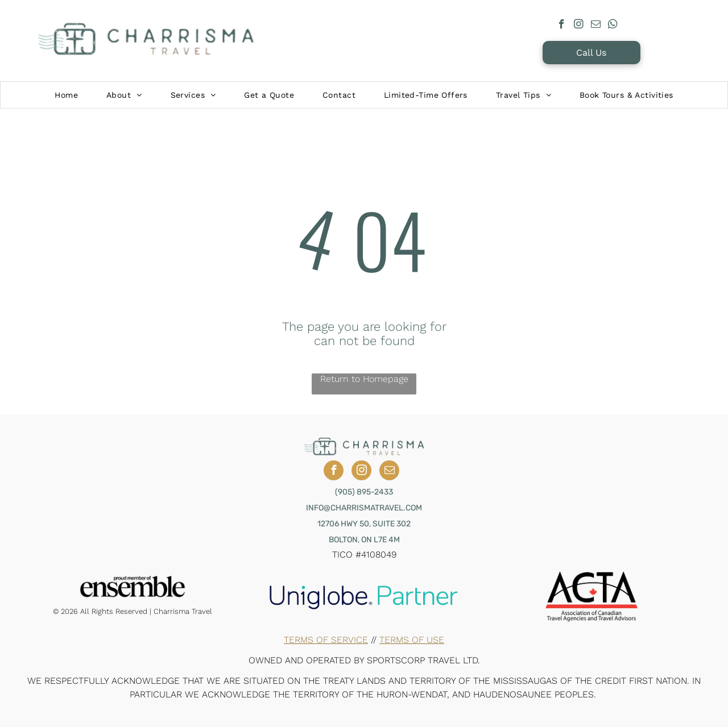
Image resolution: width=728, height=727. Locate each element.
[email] (596, 26)
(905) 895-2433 (364, 492)
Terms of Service (326, 640)
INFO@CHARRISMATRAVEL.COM (364, 508)
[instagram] (579, 26)
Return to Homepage (364, 379)
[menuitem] (66, 95)
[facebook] (562, 26)
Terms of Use (412, 640)
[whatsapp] (613, 26)
